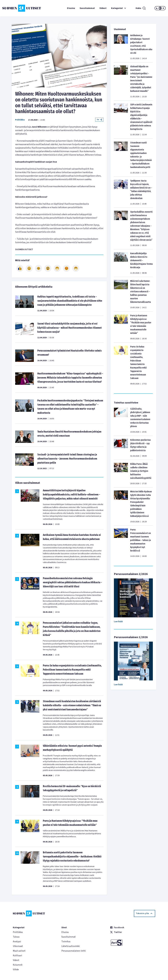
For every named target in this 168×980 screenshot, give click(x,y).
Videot (103, 8)
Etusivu (71, 8)
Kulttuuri (17, 955)
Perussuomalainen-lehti (74, 951)
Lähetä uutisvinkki (71, 946)
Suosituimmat (87, 8)
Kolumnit (18, 965)
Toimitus (66, 941)
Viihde (16, 969)
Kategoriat (119, 8)
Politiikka (20, 120)
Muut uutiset (19, 951)
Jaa (99, 120)
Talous (16, 937)
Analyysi (17, 941)
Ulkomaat (18, 946)
